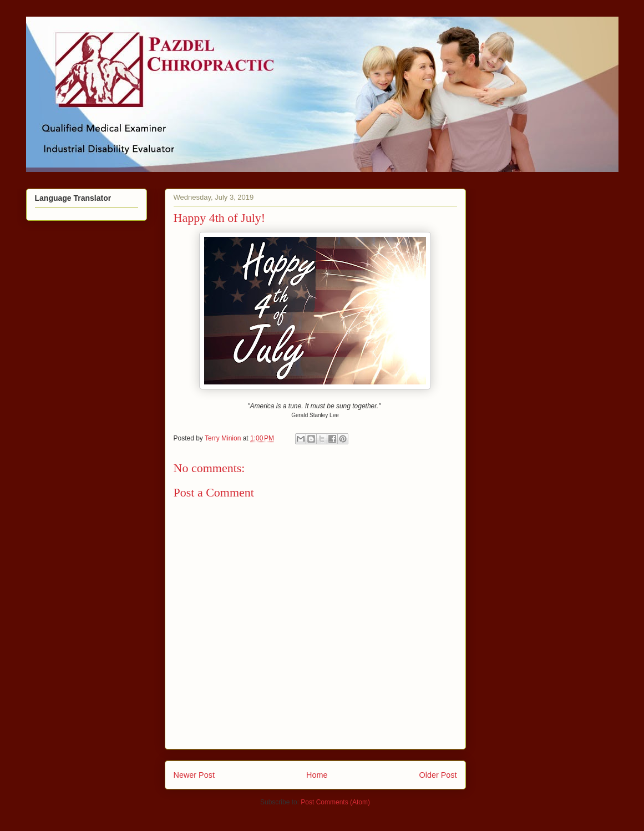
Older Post (438, 775)
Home (317, 775)
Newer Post (194, 775)
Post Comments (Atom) (335, 802)
